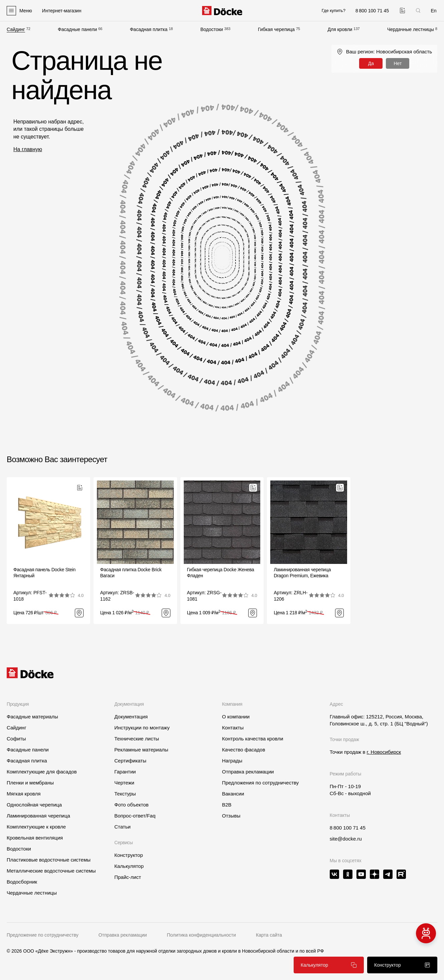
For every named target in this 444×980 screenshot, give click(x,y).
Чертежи (124, 783)
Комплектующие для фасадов (42, 772)
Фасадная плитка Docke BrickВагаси (131, 573)
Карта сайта (269, 935)
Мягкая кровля (24, 794)
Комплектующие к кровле (36, 827)
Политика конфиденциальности (202, 935)
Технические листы (137, 739)
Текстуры (125, 794)
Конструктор (129, 855)
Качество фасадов (243, 750)
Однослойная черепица (34, 805)
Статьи (122, 827)
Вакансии (233, 794)
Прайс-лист (128, 877)
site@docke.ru (346, 839)
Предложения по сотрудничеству (260, 783)
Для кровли (340, 29)
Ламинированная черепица (38, 816)
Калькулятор (129, 866)
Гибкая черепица (276, 29)
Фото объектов (131, 805)
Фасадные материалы (32, 717)
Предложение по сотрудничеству (43, 935)
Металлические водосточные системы (51, 871)
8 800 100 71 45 (348, 828)
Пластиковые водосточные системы (49, 860)
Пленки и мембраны (30, 783)
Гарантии (125, 772)
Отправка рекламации (248, 772)
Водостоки (212, 29)
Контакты (233, 728)
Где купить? (334, 11)
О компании (236, 717)
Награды (232, 761)
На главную (28, 149)
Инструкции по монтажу (142, 728)
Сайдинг (16, 29)
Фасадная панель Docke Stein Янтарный (44, 573)
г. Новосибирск (384, 752)
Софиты (16, 739)
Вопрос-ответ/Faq (135, 816)
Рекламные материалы (141, 750)
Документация (131, 717)
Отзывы (231, 816)
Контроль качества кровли (252, 739)
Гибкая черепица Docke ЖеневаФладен (221, 573)
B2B (227, 805)
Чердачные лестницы (411, 29)
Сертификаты (130, 761)
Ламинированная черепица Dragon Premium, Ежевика (302, 573)
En (433, 11)
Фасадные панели (77, 29)
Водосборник (22, 882)
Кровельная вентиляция (35, 838)
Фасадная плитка (149, 29)
